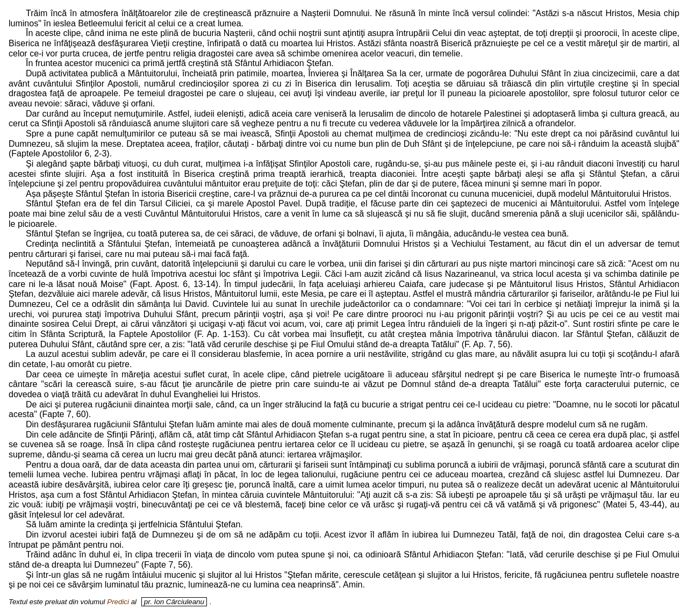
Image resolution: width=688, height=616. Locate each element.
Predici (118, 602)
